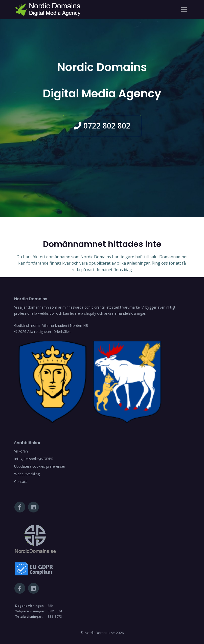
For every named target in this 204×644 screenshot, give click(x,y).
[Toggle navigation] (184, 10)
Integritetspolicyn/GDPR (34, 459)
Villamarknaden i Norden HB (65, 325)
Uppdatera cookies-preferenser (40, 466)
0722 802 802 (102, 126)
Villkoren (21, 451)
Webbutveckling (27, 474)
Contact (21, 481)
